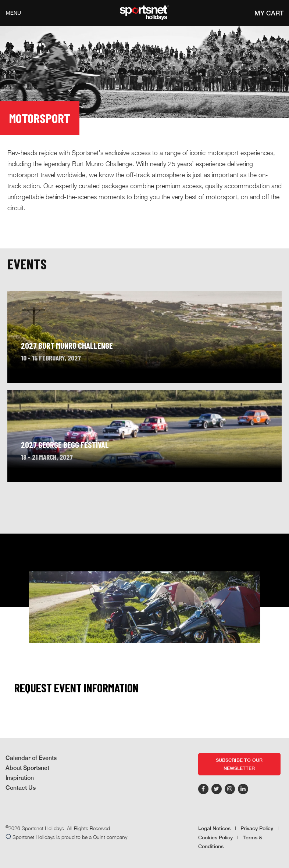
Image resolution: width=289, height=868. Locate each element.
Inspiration (20, 778)
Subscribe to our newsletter (239, 764)
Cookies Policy (215, 837)
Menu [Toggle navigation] (13, 13)
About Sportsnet (27, 768)
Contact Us (21, 788)
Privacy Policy (257, 828)
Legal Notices (214, 828)
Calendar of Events (31, 758)
